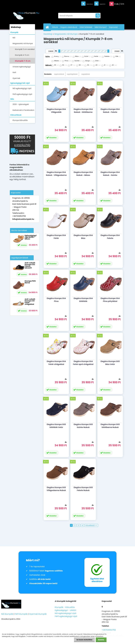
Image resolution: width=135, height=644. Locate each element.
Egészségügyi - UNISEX (66, 610)
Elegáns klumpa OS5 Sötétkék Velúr (56, 426)
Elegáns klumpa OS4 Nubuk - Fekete (110, 111)
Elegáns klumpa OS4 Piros (56, 300)
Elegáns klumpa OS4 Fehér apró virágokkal (83, 363)
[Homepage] (48, 27)
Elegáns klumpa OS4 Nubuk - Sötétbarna (83, 111)
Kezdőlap (48, 34)
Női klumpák (7, 614)
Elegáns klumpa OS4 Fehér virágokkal (56, 363)
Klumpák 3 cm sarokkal (25, 49)
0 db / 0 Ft (119, 4)
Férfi (14, 72)
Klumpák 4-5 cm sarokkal (22, 56)
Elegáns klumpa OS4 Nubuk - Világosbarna (56, 174)
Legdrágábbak (72, 74)
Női (14, 38)
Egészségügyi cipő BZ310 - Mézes (31, 237)
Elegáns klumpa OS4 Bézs (83, 237)
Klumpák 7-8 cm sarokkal (23, 62)
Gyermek (16, 78)
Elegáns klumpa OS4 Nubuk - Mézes (83, 174)
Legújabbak (86, 74)
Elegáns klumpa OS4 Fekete (110, 237)
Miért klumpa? (101, 27)
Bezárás (101, 640)
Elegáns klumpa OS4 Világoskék (56, 111)
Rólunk (55, 27)
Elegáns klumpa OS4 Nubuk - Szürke (110, 174)
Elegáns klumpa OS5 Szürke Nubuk (83, 426)
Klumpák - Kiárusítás (65, 607)
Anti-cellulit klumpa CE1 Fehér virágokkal (30, 302)
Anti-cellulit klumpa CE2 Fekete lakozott (30, 265)
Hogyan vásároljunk (69, 27)
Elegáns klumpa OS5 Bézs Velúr (110, 363)
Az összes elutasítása (84, 640)
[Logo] (26, 14)
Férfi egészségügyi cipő (22, 94)
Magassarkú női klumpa (23, 43)
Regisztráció (99, 4)
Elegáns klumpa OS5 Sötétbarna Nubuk (110, 426)
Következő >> (91, 525)
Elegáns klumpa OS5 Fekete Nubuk (83, 489)
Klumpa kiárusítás (20, 120)
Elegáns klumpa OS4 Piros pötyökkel (110, 300)
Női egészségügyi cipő (22, 88)
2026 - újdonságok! (21, 104)
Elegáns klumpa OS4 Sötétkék (83, 300)
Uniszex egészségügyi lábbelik (22, 67)
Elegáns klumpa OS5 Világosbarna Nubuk (56, 489)
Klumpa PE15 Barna (30, 282)
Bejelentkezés (80, 4)
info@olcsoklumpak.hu (23, 219)
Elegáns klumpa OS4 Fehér (56, 237)
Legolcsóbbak (59, 74)
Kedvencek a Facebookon (23, 110)
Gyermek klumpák (38, 614)
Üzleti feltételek (86, 27)
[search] (98, 16)
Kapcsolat (113, 27)
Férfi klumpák (21, 614)
